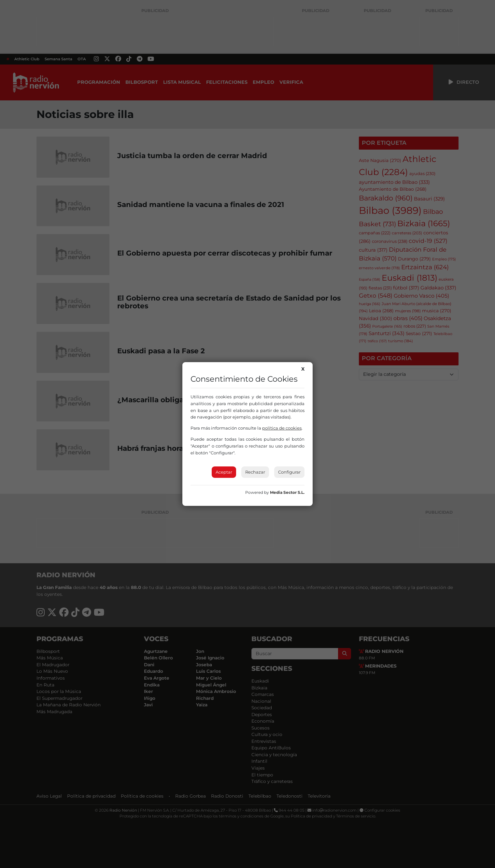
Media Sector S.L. (287, 492)
